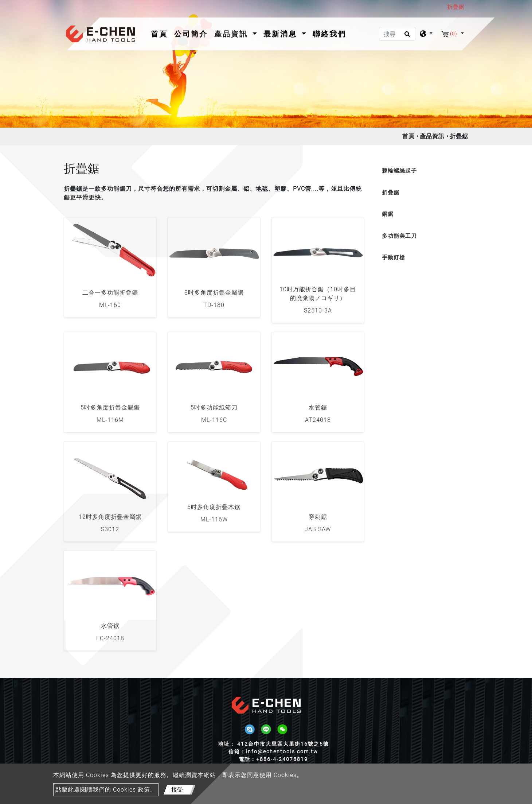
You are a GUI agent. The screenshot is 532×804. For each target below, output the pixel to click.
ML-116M (110, 420)
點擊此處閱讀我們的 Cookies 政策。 (106, 790)
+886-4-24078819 (282, 759)
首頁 (161, 33)
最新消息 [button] (282, 34)
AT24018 (318, 420)
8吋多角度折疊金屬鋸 (214, 293)
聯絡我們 (329, 34)
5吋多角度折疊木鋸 (214, 507)
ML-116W (214, 519)
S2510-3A (318, 310)
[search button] (406, 36)
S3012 (110, 529)
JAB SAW (318, 529)
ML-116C (214, 420)
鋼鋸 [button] (388, 214)
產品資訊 (432, 136)
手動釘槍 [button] (394, 257)
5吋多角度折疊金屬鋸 (110, 407)
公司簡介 (191, 34)
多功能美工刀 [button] (399, 236)
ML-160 (110, 305)
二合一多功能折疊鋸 (110, 293)
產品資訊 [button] (232, 34)
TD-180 (214, 305)
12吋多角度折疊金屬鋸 (110, 517)
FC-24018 (110, 638)
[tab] (422, 171)
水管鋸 (318, 407)
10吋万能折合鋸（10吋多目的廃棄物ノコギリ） (318, 294)
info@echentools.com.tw (282, 751)
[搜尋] (397, 34)
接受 (177, 790)
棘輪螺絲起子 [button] (399, 171)
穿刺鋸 (318, 517)
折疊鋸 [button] (391, 193)
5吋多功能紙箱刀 (214, 407)
